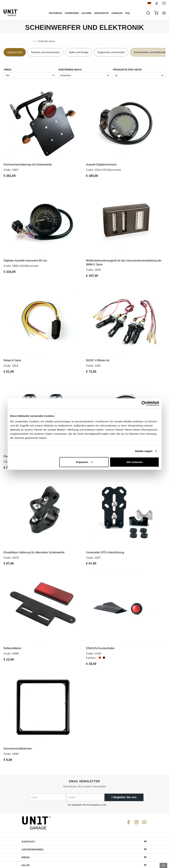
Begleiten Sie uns (124, 774)
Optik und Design (79, 52)
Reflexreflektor (12, 629)
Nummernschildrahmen (18, 726)
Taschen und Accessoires (45, 52)
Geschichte (101, 13)
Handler (117, 13)
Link (103, 782)
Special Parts (15, 52)
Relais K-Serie (12, 351)
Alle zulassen (134, 462)
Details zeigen (144, 451)
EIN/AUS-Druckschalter (100, 629)
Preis (8, 70)
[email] (85, 774)
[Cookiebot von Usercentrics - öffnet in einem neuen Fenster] (144, 403)
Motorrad (55, 13)
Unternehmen (84, 826)
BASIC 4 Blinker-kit (98, 351)
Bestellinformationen (84, 850)
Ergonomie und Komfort (111, 52)
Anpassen (84, 462)
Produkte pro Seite (127, 70)
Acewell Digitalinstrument (101, 161)
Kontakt (84, 818)
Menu (84, 834)
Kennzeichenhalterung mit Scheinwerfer (28, 161)
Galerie (86, 13)
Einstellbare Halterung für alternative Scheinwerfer (34, 536)
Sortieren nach (70, 70)
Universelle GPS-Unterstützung (105, 536)
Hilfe (84, 842)
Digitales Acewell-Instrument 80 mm (25, 254)
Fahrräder (72, 13)
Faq (127, 13)
